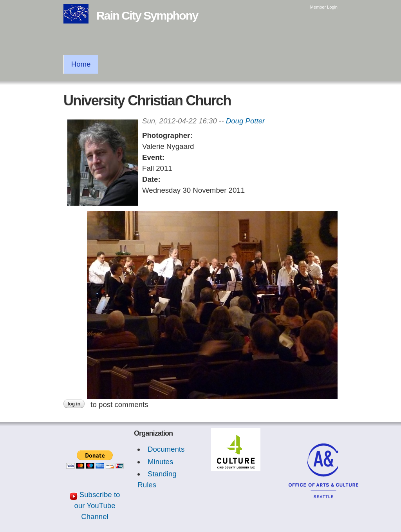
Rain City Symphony (147, 15)
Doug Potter (246, 121)
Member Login (324, 7)
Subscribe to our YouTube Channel (97, 506)
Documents (166, 449)
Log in (74, 404)
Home (81, 64)
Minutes (160, 462)
